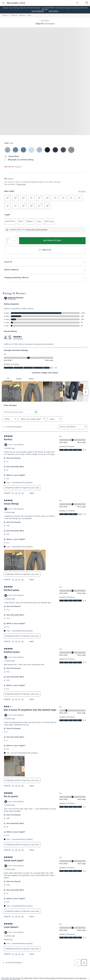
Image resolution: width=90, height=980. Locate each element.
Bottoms (22, 15)
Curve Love (22, 184)
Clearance (14, 15)
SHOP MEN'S (53, 11)
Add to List (45, 250)
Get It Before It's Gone (52, 241)
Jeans (29, 15)
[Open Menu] (3, 3)
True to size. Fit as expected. (37, 230)
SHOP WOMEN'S (38, 11)
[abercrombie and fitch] (16, 3)
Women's (6, 15)
